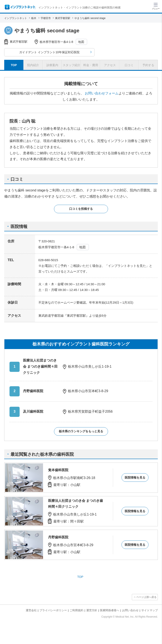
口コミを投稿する (81, 209)
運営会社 (31, 610)
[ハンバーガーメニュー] (156, 6)
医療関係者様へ (110, 610)
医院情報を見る (135, 478)
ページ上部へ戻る (146, 597)
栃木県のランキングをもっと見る (81, 431)
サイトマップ (150, 610)
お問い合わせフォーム (102, 93)
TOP (80, 577)
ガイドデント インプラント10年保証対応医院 (49, 52)
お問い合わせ (130, 610)
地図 (81, 42)
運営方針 (92, 610)
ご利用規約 (76, 610)
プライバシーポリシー (53, 610)
